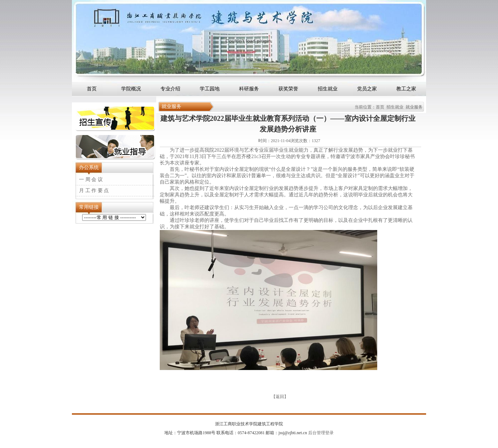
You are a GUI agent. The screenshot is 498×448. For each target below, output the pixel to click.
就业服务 (414, 107)
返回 (280, 397)
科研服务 (249, 89)
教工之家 (406, 89)
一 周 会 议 (91, 180)
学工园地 (210, 89)
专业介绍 (170, 89)
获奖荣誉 (288, 89)
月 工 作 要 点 (94, 191)
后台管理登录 (320, 433)
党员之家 (367, 89)
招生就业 (328, 89)
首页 (92, 89)
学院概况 (131, 89)
